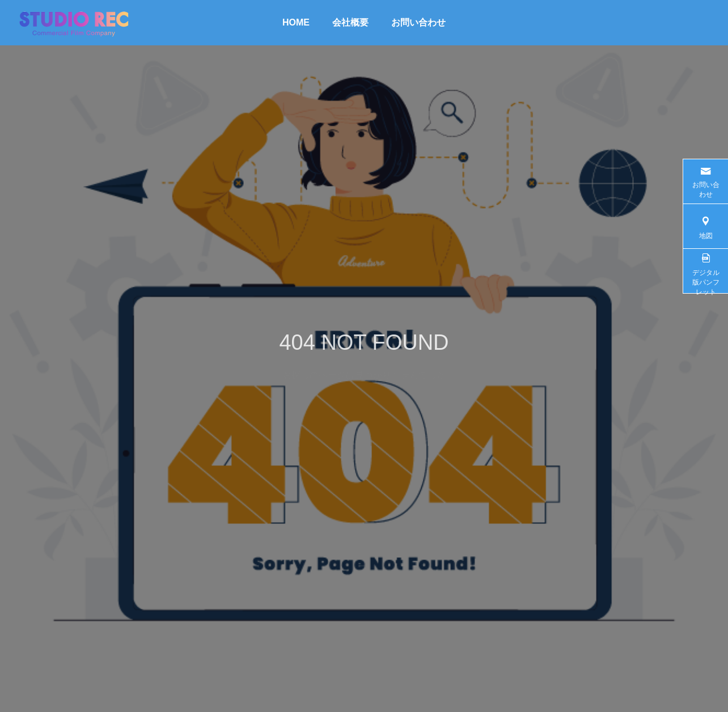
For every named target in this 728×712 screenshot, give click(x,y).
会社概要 (350, 22)
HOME (296, 22)
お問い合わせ (418, 22)
